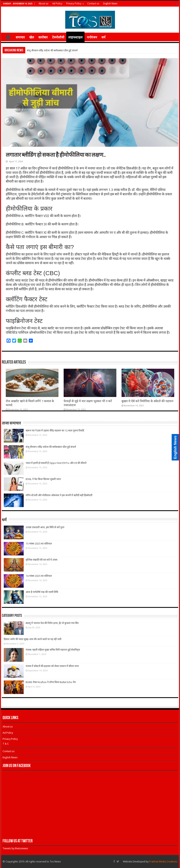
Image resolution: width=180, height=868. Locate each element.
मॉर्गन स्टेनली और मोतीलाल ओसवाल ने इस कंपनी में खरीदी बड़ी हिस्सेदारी (59, 495)
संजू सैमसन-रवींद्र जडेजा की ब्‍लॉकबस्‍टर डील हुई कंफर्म (52, 50)
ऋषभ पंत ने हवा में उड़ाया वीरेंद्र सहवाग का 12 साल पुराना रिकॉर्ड (55, 431)
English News (110, 4)
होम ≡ (8, 37)
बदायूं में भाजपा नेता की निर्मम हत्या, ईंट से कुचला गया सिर (52, 623)
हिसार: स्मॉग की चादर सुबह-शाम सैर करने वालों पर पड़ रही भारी (33, 639)
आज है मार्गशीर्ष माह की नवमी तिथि (42, 592)
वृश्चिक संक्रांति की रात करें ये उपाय (42, 560)
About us (43, 4)
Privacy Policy (74, 4)
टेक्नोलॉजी (58, 37)
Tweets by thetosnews (15, 848)
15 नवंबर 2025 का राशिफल (39, 544)
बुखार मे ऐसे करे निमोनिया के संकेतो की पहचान (147, 401)
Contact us (93, 4)
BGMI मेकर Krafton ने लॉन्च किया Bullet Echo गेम (51, 682)
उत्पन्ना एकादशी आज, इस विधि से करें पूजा (45, 527)
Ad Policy (57, 4)
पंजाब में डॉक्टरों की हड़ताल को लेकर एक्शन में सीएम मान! (52, 666)
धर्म (103, 37)
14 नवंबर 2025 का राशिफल (39, 576)
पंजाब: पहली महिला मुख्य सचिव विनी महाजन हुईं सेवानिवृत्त (53, 650)
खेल (32, 37)
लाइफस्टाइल (75, 37)
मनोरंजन (92, 37)
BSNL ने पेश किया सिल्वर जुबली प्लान (43, 479)
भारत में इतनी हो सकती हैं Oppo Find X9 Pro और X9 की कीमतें (56, 463)
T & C (6, 744)
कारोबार (43, 37)
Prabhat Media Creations (163, 862)
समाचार (20, 37)
